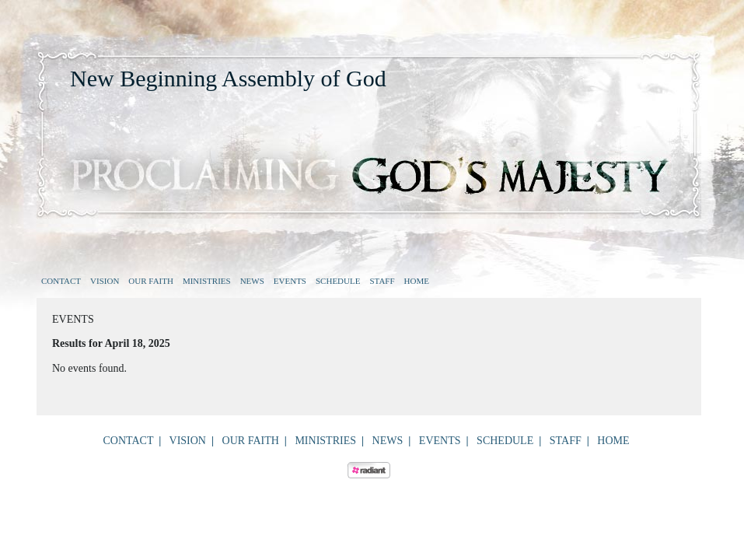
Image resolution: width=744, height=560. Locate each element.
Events (290, 281)
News (252, 281)
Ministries (207, 281)
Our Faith (151, 281)
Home (417, 281)
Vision (105, 281)
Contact (61, 281)
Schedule (338, 281)
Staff (382, 281)
